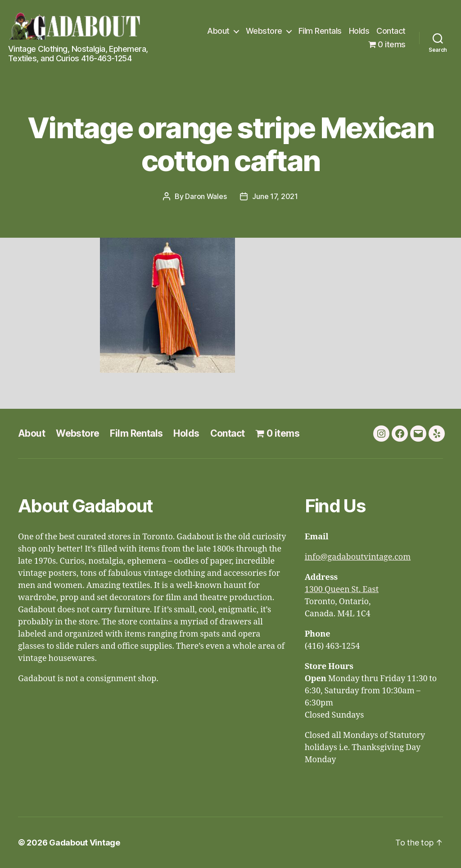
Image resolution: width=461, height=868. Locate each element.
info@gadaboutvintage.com (358, 557)
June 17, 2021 (275, 196)
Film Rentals (320, 31)
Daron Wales (206, 196)
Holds (359, 31)
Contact (391, 31)
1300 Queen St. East (342, 590)
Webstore (264, 31)
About (218, 31)
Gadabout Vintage (85, 843)
